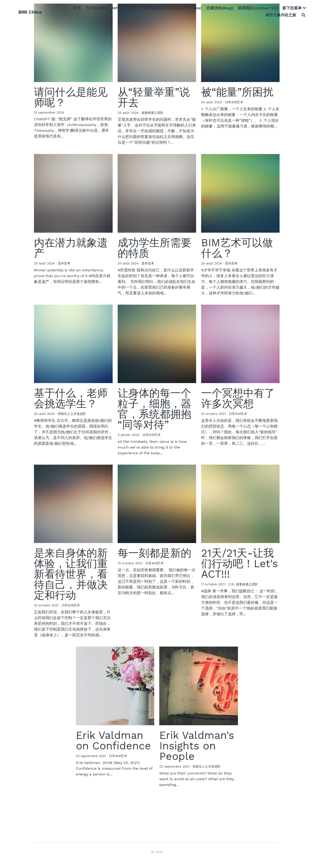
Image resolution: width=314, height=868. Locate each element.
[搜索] (301, 16)
